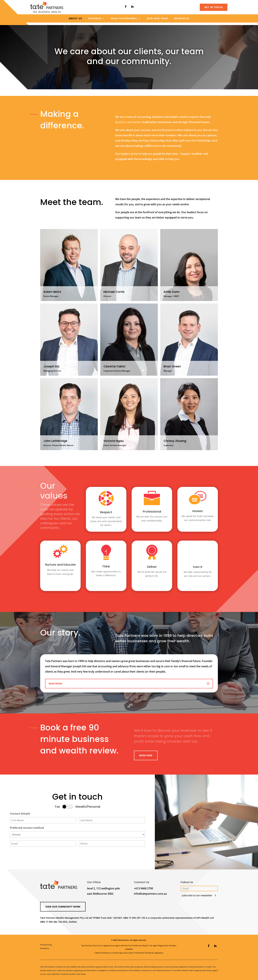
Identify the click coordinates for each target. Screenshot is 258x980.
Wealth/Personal (124, 19)
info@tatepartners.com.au (150, 891)
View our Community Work (63, 904)
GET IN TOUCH (214, 7)
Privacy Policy (46, 942)
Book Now (146, 753)
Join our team (157, 19)
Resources (182, 19)
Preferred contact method (27, 825)
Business (95, 19)
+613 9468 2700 (143, 886)
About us (75, 19)
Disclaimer (45, 946)
